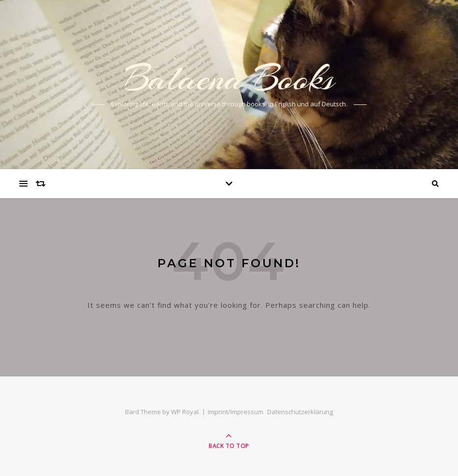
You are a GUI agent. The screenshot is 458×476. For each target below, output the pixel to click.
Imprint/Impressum (236, 412)
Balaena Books (229, 78)
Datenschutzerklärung (300, 412)
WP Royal (185, 412)
